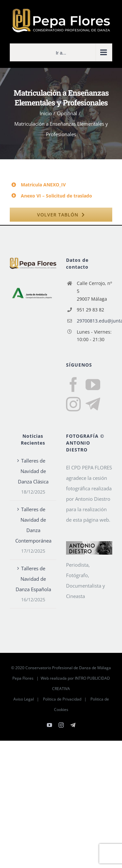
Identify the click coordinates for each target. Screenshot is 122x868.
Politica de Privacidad (62, 699)
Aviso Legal (24, 699)
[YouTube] (93, 385)
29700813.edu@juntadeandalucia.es (95, 321)
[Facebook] (73, 385)
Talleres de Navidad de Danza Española (33, 579)
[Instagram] (73, 404)
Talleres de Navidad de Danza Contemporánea (33, 525)
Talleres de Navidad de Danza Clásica (33, 471)
